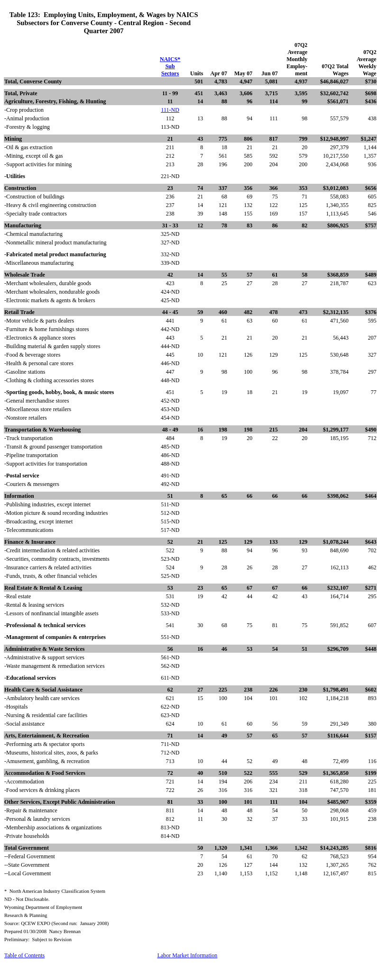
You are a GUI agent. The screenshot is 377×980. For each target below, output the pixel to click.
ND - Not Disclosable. (27, 899)
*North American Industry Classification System (55, 891)
